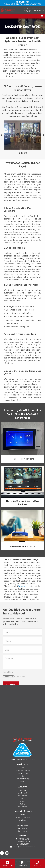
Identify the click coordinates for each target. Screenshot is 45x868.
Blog (23, 798)
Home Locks (22, 831)
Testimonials (22, 796)
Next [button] (44, 135)
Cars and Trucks (22, 773)
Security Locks (22, 826)
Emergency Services (23, 770)
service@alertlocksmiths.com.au (24, 847)
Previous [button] (1, 135)
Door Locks (22, 820)
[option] (22, 137)
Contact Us (23, 781)
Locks (22, 815)
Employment (22, 793)
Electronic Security (22, 779)
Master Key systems (23, 817)
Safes (22, 776)
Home (23, 768)
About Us (23, 790)
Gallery (23, 804)
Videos (23, 801)
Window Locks (23, 828)
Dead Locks (23, 823)
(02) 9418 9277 (23, 586)
